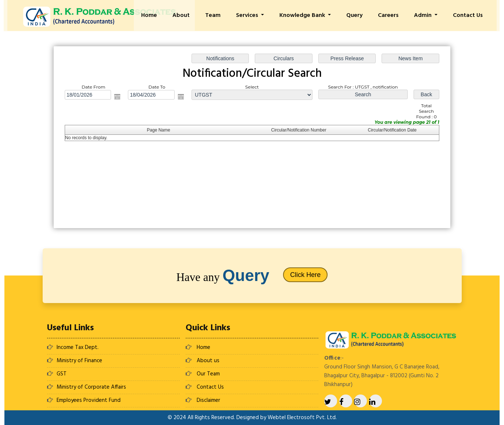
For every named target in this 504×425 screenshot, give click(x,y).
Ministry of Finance (79, 361)
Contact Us (470, 15)
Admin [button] (428, 15)
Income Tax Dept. (78, 347)
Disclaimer (208, 400)
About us (208, 361)
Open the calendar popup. (117, 97)
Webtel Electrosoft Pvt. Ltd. (302, 418)
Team (227, 15)
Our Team (208, 374)
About (197, 15)
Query (362, 15)
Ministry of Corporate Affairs (91, 387)
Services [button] (260, 15)
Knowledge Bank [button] (313, 15)
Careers (394, 15)
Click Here (305, 275)
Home (167, 15)
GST (62, 374)
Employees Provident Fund (89, 400)
